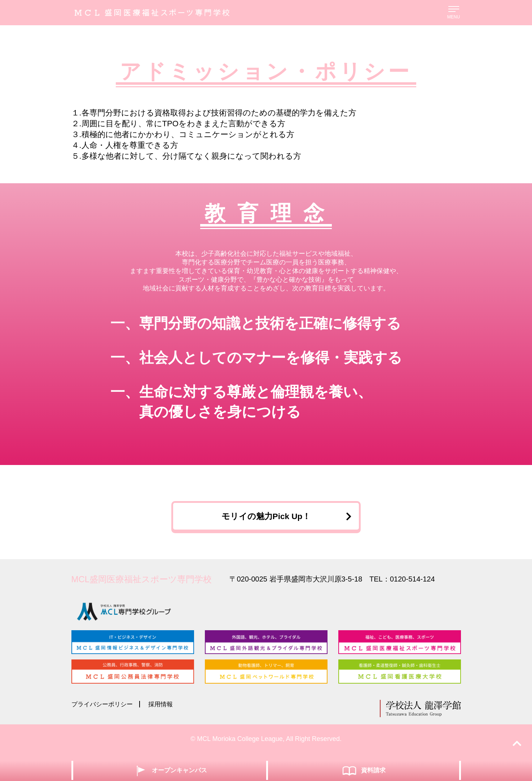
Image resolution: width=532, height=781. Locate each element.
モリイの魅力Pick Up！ (284, 518)
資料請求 (363, 770)
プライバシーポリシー (104, 710)
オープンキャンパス (170, 770)
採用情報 (165, 710)
